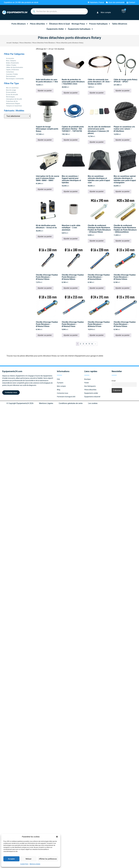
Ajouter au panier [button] (45, 91)
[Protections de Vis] (5, 101)
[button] (57, 837)
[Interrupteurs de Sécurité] (5, 99)
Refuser (29, 859)
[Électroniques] (5, 97)
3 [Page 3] (83, 344)
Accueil (9, 43)
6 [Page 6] (92, 344)
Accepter (11, 859)
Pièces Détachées (25, 43)
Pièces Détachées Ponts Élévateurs (44, 43)
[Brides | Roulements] (5, 63)
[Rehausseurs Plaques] (5, 103)
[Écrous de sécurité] (5, 94)
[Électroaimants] (5, 76)
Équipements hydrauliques (80, 29)
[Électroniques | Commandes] (5, 79)
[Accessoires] (5, 58)
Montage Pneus (79, 24)
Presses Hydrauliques (100, 24)
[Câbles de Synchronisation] (5, 67)
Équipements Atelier (56, 29)
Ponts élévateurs (20, 24)
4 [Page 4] (86, 344)
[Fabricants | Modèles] (17, 116)
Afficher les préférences (48, 859)
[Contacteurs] (5, 72)
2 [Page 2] (80, 344)
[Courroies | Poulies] (5, 74)
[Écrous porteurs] (5, 92)
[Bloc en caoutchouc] (5, 88)
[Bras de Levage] (5, 90)
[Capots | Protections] (5, 70)
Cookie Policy (24, 864)
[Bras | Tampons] (5, 61)
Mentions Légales (35, 864)
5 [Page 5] (89, 344)
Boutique (15, 43)
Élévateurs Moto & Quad (59, 24)
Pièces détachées (39, 24)
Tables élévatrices (120, 24)
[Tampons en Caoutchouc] (5, 106)
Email (114, 381)
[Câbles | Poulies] (5, 65)
